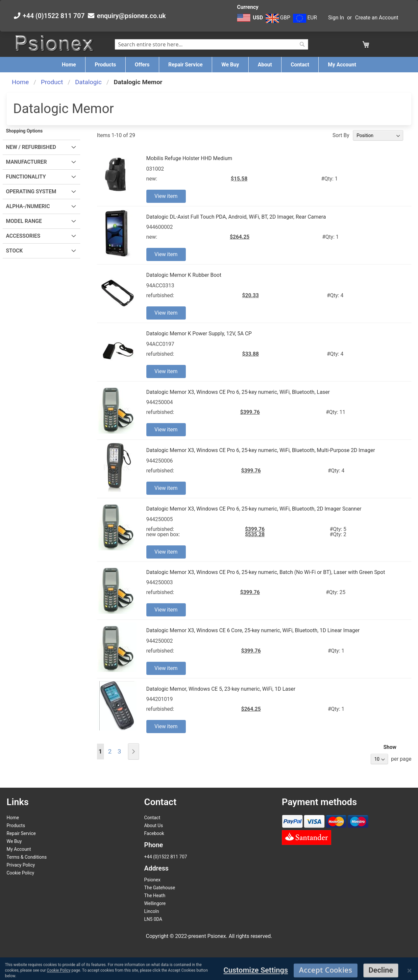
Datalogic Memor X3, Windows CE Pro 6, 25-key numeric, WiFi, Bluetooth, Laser (238, 392)
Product (52, 82)
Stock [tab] (14, 251)
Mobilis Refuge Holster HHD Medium (189, 158)
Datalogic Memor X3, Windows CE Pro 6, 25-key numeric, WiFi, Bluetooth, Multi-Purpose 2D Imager (261, 450)
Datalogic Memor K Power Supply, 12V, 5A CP (199, 334)
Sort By (341, 135)
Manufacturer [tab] (26, 162)
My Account (19, 849)
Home (20, 82)
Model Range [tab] (24, 221)
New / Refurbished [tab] (31, 147)
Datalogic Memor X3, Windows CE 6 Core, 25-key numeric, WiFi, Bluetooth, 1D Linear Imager (253, 630)
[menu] (209, 65)
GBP (278, 18)
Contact (152, 818)
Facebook (154, 833)
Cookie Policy (20, 873)
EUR (305, 18)
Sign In (336, 18)
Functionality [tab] (26, 177)
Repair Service (21, 833)
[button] (251, 21)
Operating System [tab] (31, 191)
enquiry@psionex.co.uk (131, 16)
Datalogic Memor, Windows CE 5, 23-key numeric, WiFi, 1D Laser (221, 689)
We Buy (14, 841)
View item (166, 196)
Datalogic (88, 82)
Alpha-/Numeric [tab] (28, 206)
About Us (153, 825)
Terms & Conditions (27, 857)
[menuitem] (69, 65)
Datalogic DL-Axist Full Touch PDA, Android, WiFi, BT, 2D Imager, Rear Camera (236, 217)
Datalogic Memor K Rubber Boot (184, 275)
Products (16, 825)
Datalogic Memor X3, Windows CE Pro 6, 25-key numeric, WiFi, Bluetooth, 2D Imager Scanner (254, 509)
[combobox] (212, 44)
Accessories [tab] (23, 236)
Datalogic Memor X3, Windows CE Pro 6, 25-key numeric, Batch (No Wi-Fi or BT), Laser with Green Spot (266, 572)
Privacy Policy (21, 865)
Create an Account (377, 18)
